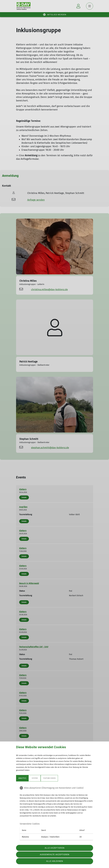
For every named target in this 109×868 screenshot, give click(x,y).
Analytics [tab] (22, 778)
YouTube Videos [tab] (49, 778)
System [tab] (35, 778)
